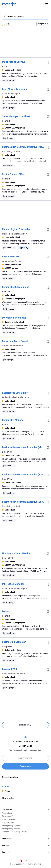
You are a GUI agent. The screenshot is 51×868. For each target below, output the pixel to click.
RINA (5, 66)
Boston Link (8, 558)
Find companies (9, 819)
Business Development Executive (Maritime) (23, 147)
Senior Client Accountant (15, 287)
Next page (26, 725)
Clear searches (8, 798)
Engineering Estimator (14, 642)
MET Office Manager (13, 584)
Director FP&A (10, 669)
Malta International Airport (15, 234)
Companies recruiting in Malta (14, 832)
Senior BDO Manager (13, 420)
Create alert (25, 766)
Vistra (5, 425)
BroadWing (7, 452)
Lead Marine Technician (15, 89)
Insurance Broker (11, 256)
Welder (6, 611)
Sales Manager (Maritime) (16, 116)
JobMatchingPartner (12, 261)
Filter (7, 24)
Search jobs (7, 813)
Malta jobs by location (11, 829)
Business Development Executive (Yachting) (23, 474)
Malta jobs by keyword (11, 826)
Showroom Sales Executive (16, 341)
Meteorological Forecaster (16, 229)
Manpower (7, 646)
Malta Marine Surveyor (14, 62)
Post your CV (7, 816)
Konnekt (6, 121)
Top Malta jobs (8, 822)
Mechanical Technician (14, 318)
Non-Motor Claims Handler (16, 553)
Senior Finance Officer (14, 174)
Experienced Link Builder (15, 393)
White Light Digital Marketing (16, 397)
